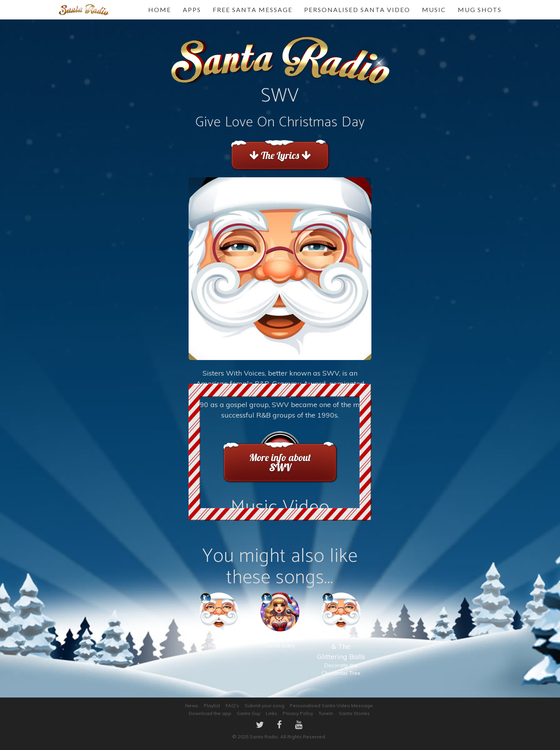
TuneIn (326, 713)
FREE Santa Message (253, 10)
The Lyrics (280, 155)
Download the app (210, 713)
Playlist (212, 705)
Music (434, 10)
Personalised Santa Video (357, 10)
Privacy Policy (298, 713)
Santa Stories (354, 713)
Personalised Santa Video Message (331, 705)
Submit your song (264, 705)
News (192, 705)
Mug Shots (480, 10)
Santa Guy (248, 713)
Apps (192, 10)
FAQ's (232, 705)
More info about (280, 462)
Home (160, 10)
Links (271, 713)
